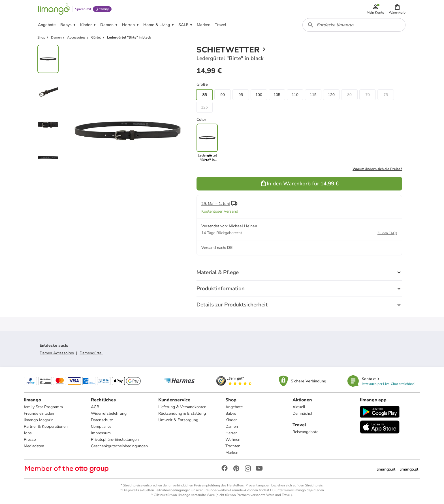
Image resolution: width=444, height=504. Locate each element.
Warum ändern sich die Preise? (377, 169)
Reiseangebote (305, 432)
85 (204, 95)
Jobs (28, 433)
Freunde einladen (39, 413)
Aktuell (299, 407)
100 (259, 95)
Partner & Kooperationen (46, 426)
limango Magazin (39, 420)
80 (349, 95)
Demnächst (302, 413)
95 (241, 95)
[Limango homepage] (54, 9)
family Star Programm (43, 407)
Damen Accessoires (57, 353)
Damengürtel (91, 353)
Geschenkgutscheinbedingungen (119, 446)
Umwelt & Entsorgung (178, 420)
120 (331, 95)
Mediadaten (34, 446)
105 (277, 95)
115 (313, 95)
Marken (232, 453)
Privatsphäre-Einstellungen (115, 440)
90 (223, 95)
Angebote (234, 407)
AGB (95, 407)
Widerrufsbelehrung (109, 413)
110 (295, 95)
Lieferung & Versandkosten (182, 407)
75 (386, 95)
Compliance (101, 426)
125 (204, 107)
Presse (30, 440)
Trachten (233, 446)
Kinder (231, 420)
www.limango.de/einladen (304, 490)
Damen (232, 426)
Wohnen (233, 440)
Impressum (101, 433)
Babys (231, 413)
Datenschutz (102, 420)
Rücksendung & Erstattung (182, 413)
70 (368, 95)
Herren (231, 433)
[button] (397, 9)
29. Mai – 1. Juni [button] (215, 204)
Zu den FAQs (387, 233)
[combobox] (354, 25)
